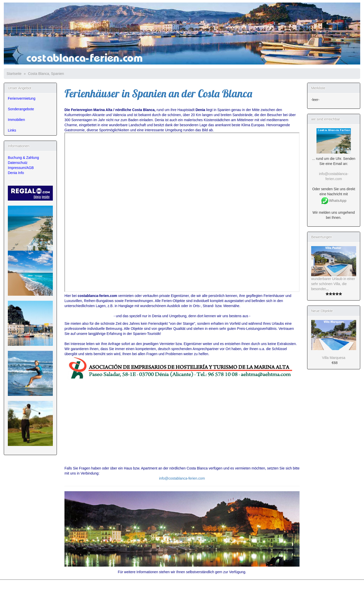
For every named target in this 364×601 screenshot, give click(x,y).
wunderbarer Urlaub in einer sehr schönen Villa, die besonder (333, 284)
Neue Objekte (322, 311)
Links (12, 130)
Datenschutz (18, 163)
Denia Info (16, 173)
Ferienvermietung (22, 98)
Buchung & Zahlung (23, 158)
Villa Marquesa (334, 358)
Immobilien (16, 120)
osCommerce (34, 596)
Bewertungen (322, 237)
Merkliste (318, 88)
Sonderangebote (21, 109)
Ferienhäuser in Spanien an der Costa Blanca (158, 93)
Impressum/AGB (21, 168)
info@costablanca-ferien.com (182, 478)
